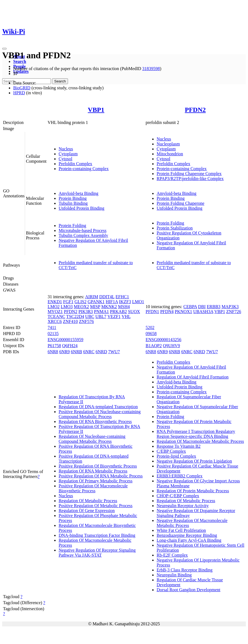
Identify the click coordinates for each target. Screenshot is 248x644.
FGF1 (68, 302)
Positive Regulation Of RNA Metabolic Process (101, 476)
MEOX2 (81, 307)
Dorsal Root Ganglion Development (189, 590)
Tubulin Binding (73, 203)
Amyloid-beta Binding (78, 193)
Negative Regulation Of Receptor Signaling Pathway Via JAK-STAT (97, 553)
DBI (202, 307)
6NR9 (64, 352)
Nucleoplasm (168, 144)
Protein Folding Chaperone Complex (189, 174)
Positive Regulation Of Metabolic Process (96, 506)
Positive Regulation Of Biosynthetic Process (98, 466)
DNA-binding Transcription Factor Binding (97, 535)
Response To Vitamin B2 (179, 446)
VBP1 (96, 110)
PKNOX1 (183, 312)
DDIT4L (107, 297)
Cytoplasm (68, 154)
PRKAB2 (118, 312)
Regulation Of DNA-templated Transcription (98, 407)
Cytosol (66, 159)
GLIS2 (81, 302)
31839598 (151, 69)
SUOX (134, 312)
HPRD (19, 93)
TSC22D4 (75, 317)
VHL (126, 317)
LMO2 (54, 307)
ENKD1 (55, 302)
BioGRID (22, 88)
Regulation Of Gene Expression (87, 511)
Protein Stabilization (175, 228)
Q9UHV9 (171, 346)
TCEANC (56, 317)
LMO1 (138, 302)
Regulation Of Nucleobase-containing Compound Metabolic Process (92, 439)
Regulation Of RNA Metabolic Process (93, 471)
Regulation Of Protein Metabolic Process (193, 491)
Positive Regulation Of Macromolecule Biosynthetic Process (93, 488)
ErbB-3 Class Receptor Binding (185, 570)
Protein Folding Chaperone (180, 203)
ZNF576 (86, 321)
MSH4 (124, 307)
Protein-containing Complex (84, 169)
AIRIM (92, 297)
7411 (52, 327)
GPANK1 (96, 302)
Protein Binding (73, 198)
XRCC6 (55, 321)
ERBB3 (214, 307)
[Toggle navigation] (4, 49)
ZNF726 (234, 312)
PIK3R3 (86, 312)
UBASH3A (203, 312)
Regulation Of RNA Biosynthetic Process (95, 421)
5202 (150, 327)
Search (20, 61)
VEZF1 (114, 317)
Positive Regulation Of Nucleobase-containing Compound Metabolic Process (100, 414)
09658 (151, 334)
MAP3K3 (230, 307)
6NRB (76, 352)
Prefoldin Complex (75, 164)
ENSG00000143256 (163, 340)
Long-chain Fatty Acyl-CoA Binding (189, 540)
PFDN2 (195, 110)
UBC (90, 317)
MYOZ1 (55, 312)
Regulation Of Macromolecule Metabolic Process (200, 441)
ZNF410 (70, 321)
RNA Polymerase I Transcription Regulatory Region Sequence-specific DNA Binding (196, 434)
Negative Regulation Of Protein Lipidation (194, 461)
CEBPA (190, 307)
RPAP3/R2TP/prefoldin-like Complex (190, 179)
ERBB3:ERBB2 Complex (180, 476)
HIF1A (112, 302)
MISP (95, 307)
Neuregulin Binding (174, 575)
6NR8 (53, 352)
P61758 (54, 346)
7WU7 (114, 352)
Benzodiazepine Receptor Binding (187, 535)
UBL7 (101, 317)
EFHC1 (122, 297)
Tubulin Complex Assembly (83, 235)
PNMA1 (101, 312)
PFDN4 (167, 312)
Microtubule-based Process (83, 230)
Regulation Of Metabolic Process (88, 501)
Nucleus (66, 149)
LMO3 (67, 307)
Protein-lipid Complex (176, 456)
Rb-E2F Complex (172, 555)
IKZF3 (125, 302)
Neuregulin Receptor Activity (183, 506)
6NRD (101, 352)
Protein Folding (72, 226)
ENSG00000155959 (66, 340)
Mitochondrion (170, 154)
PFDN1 (152, 312)
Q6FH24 (70, 346)
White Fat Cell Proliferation (181, 530)
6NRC (89, 352)
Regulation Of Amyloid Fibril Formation (193, 377)
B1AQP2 (154, 346)
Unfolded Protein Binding (81, 208)
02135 (53, 334)
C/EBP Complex (171, 451)
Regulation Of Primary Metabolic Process (96, 481)
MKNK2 (109, 307)
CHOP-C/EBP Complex (178, 496)
